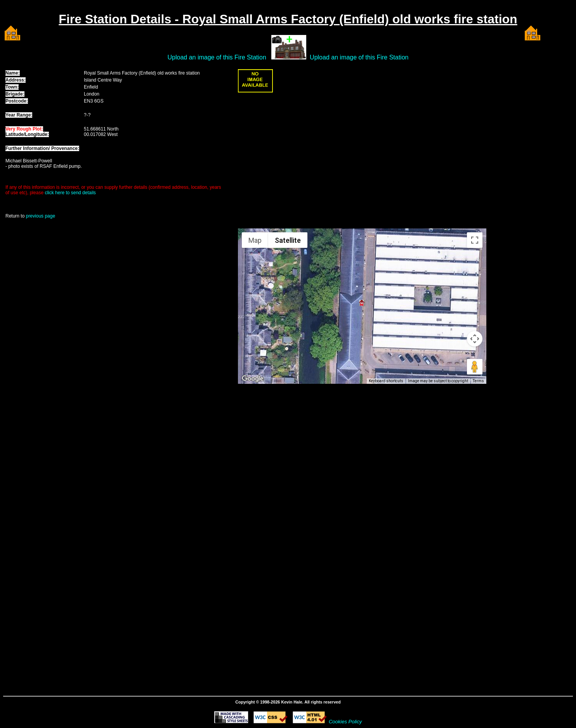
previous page (41, 216)
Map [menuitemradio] (255, 240)
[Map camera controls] (475, 339)
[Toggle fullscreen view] (475, 240)
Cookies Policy (345, 722)
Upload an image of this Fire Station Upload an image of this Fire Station (288, 57)
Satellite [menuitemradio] (288, 240)
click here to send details (70, 193)
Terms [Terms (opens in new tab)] (478, 381)
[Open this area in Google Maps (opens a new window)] (253, 379)
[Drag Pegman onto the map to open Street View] (475, 367)
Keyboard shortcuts (386, 381)
